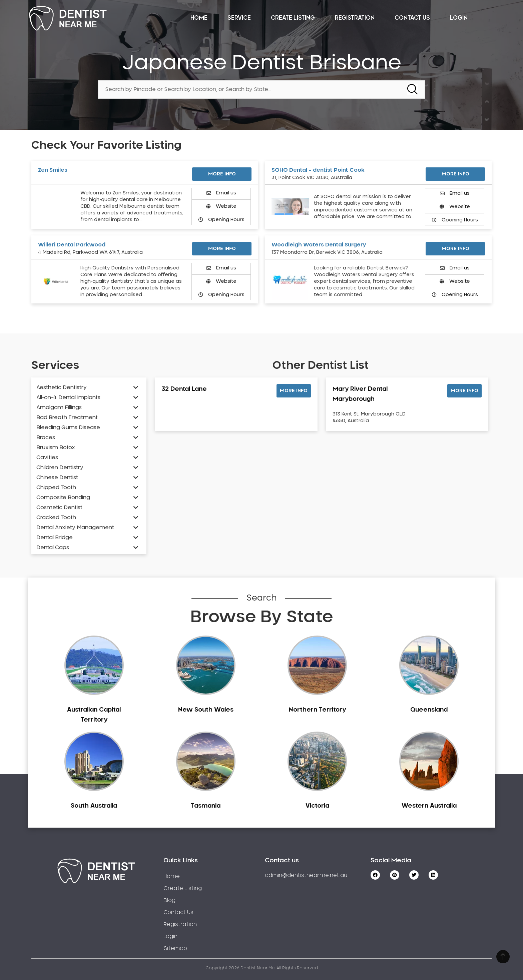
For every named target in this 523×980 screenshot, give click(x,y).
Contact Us (412, 18)
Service (239, 18)
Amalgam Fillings (59, 407)
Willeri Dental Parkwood (72, 245)
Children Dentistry (60, 467)
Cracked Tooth (56, 518)
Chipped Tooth (56, 487)
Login (459, 18)
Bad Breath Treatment (67, 417)
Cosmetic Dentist (59, 508)
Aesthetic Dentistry (62, 387)
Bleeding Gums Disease (68, 427)
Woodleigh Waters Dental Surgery (319, 245)
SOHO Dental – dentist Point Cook (318, 170)
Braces (46, 437)
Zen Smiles (53, 170)
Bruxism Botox (56, 447)
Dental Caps (53, 548)
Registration (355, 18)
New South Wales (206, 710)
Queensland (429, 710)
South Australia (94, 806)
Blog (169, 900)
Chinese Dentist (57, 477)
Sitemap (175, 948)
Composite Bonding (63, 498)
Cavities (47, 457)
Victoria (317, 806)
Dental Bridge (55, 538)
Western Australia (429, 806)
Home (199, 18)
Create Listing (293, 18)
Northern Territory (317, 710)
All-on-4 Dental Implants (68, 397)
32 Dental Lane (184, 389)
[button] (294, 391)
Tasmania (206, 806)
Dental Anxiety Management (75, 528)
